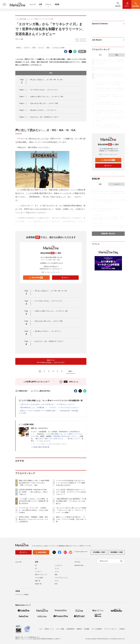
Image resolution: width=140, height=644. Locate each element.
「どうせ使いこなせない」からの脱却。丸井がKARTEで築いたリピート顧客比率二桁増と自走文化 (34, 501)
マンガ (57, 568)
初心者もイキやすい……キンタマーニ (43, 110)
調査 (56, 575)
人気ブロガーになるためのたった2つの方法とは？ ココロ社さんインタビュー (47, 404)
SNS (56, 584)
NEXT (71, 371)
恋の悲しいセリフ (74, 439)
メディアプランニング (61, 578)
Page (22, 90)
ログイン (65, 278)
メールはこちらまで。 (44, 441)
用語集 (57, 4)
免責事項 (79, 629)
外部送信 (122, 629)
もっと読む (23, 413)
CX (36, 568)
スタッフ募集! (60, 629)
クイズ (57, 572)
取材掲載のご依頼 (116, 552)
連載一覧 (38, 581)
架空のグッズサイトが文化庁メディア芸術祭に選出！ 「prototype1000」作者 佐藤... (50, 411)
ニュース (33, 4)
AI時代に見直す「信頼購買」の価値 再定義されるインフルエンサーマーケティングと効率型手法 (33, 519)
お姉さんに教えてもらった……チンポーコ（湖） (47, 97)
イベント (48, 5)
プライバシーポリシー (111, 629)
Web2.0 (19, 48)
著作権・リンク (49, 629)
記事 (40, 5)
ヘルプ (41, 629)
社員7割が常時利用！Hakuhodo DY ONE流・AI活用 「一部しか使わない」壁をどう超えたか (33, 492)
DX (36, 565)
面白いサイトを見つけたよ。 (55, 439)
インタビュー (59, 565)
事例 (48, 48)
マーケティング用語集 (22, 595)
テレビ (57, 581)
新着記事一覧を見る (108, 234)
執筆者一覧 (38, 584)
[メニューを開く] (4, 4)
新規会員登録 (36, 278)
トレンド (41, 48)
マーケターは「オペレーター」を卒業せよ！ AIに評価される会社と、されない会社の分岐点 (34, 510)
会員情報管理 (70, 629)
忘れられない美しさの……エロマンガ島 (44, 103)
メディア (27, 48)
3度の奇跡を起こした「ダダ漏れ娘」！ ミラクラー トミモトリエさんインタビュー (50, 407)
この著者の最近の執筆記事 (40, 447)
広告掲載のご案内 (99, 552)
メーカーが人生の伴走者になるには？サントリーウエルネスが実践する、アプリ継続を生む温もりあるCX (71, 483)
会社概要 (87, 629)
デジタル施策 (39, 578)
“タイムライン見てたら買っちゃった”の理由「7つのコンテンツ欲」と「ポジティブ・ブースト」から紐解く (71, 510)
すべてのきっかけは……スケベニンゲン (44, 90)
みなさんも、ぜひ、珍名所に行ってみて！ (45, 117)
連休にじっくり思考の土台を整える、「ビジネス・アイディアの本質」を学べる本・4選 (71, 519)
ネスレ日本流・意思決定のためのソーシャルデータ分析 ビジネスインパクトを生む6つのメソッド (71, 492)
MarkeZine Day (79, 565)
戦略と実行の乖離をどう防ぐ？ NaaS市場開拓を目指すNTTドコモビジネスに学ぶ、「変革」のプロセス (34, 483)
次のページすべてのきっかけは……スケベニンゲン (51, 361)
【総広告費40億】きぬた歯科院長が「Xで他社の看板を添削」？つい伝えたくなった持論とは (71, 501)
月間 (116, 55)
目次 (67, 73)
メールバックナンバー (51, 272)
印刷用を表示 (21, 391)
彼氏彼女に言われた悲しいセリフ (65, 436)
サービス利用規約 (97, 629)
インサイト (38, 572)
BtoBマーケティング (41, 575)
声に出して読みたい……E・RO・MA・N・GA (46, 80)
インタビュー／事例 (58, 48)
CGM (34, 48)
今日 (100, 55)
